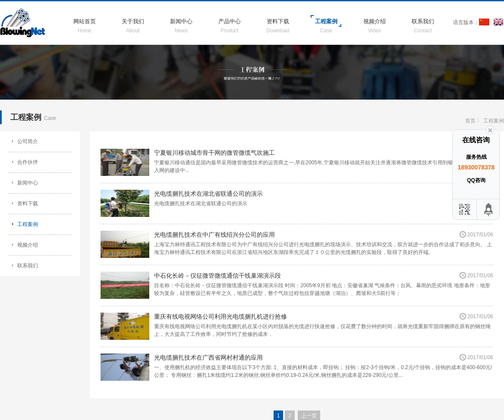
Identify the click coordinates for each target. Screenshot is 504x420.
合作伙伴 (28, 162)
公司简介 (28, 141)
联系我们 (423, 21)
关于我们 (133, 21)
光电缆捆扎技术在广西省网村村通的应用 (208, 357)
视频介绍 (375, 21)
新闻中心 (181, 21)
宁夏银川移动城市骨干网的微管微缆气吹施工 (214, 153)
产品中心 (230, 21)
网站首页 (85, 21)
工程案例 (326, 21)
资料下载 (278, 21)
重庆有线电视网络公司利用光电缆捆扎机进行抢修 (220, 317)
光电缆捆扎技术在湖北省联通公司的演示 (208, 194)
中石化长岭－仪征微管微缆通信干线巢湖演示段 (217, 276)
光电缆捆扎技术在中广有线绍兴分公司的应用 (214, 235)
